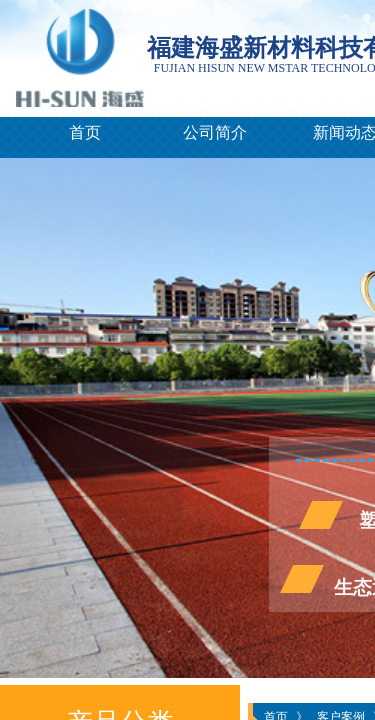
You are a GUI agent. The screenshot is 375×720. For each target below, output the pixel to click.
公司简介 (215, 132)
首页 (85, 132)
